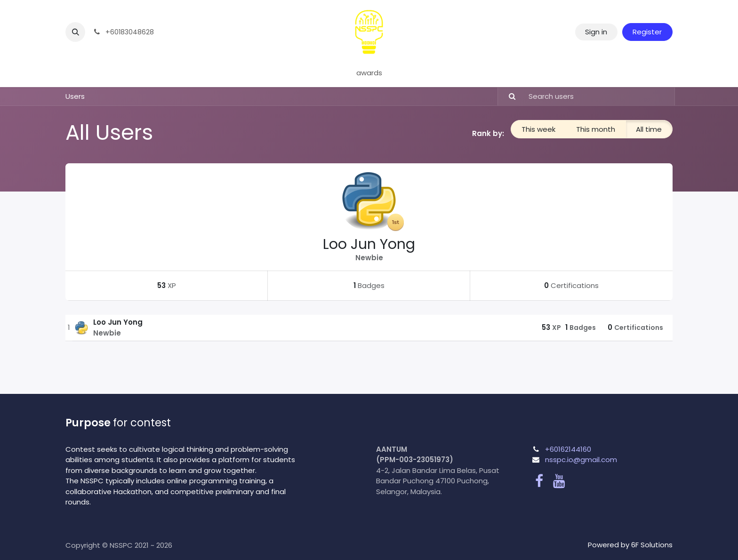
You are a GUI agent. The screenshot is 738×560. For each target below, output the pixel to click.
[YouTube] (559, 481)
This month (596, 129)
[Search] (508, 97)
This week (538, 129)
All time (649, 129)
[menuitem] (369, 73)
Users (75, 96)
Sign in (596, 32)
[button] (75, 32)
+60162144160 (568, 449)
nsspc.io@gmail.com (581, 460)
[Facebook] (539, 481)
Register (647, 32)
